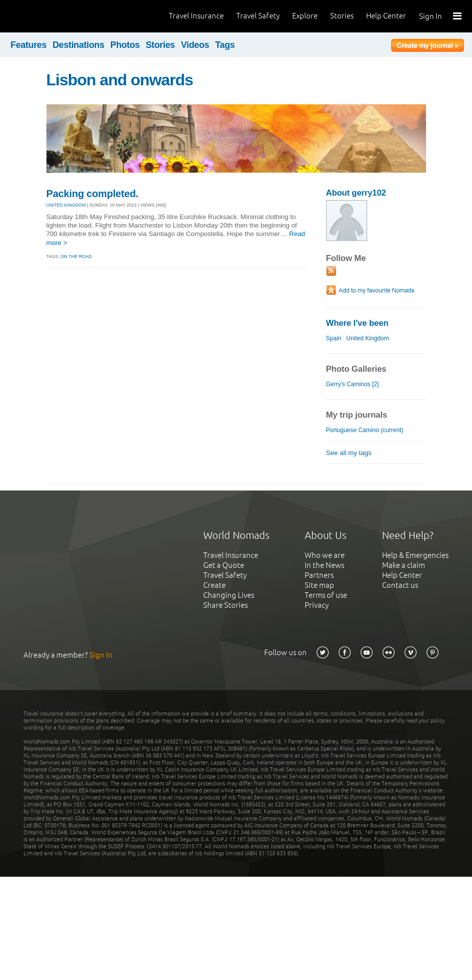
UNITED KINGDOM (66, 205)
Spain (334, 338)
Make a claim (404, 565)
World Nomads (52, 16)
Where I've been (357, 323)
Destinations (78, 45)
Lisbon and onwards (120, 80)
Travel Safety (258, 16)
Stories (342, 16)
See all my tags (349, 453)
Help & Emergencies (415, 555)
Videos (195, 45)
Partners (319, 575)
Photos (125, 45)
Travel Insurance (196, 16)
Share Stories (226, 605)
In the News (324, 565)
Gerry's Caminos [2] (353, 384)
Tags (225, 45)
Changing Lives (229, 595)
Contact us (400, 585)
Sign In (431, 16)
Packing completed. (93, 194)
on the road (76, 256)
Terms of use (326, 595)
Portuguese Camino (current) (365, 430)
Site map (319, 585)
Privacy (317, 605)
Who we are (325, 555)
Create (215, 585)
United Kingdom (368, 338)
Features (28, 45)
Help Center (386, 16)
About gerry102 (356, 193)
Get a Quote (224, 565)
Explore (305, 16)
